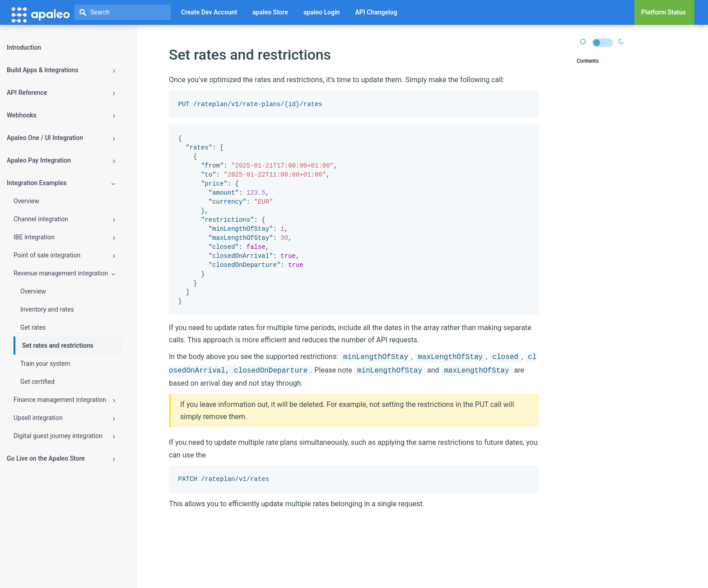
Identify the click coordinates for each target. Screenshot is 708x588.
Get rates (33, 327)
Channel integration (64, 219)
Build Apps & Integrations (61, 70)
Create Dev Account (209, 12)
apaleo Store (270, 12)
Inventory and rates (47, 309)
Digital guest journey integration (64, 436)
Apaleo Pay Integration (61, 161)
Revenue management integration (64, 273)
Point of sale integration (64, 255)
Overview (26, 201)
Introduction (24, 47)
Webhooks (61, 115)
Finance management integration (64, 400)
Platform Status (664, 12)
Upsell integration (64, 418)
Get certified (37, 382)
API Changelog (376, 12)
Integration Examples (61, 183)
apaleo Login (321, 12)
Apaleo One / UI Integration (61, 138)
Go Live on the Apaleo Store (61, 459)
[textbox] (123, 12)
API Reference (61, 93)
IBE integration (64, 237)
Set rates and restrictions (58, 345)
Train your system (45, 364)
